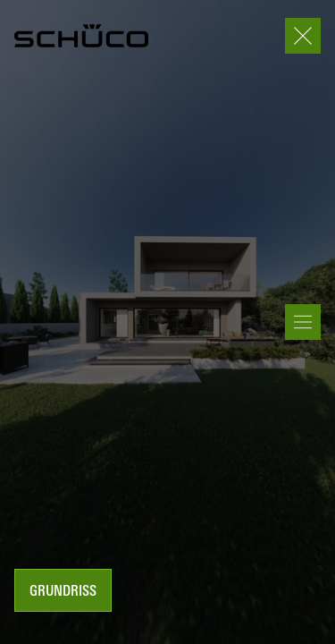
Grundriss (63, 592)
